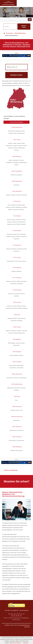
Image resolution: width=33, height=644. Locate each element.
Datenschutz (14, 625)
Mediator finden (24, 27)
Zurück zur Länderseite (11, 470)
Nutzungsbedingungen (24, 625)
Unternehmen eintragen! (16, 122)
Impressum (27, 627)
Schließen (26, 643)
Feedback (7, 625)
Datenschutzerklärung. (15, 643)
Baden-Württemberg (20, 33)
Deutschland (8, 33)
